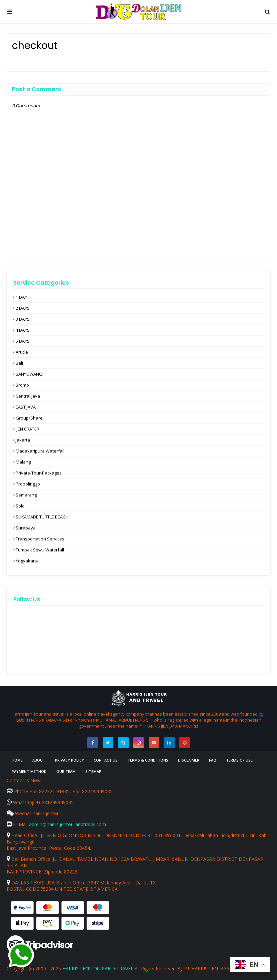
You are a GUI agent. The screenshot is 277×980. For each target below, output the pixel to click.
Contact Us (106, 760)
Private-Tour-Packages (39, 473)
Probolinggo (28, 484)
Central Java (28, 396)
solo (20, 506)
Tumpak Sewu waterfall (40, 550)
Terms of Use (239, 760)
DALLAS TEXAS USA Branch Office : (47, 883)
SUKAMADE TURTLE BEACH (42, 517)
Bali (19, 363)
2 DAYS (23, 308)
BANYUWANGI (29, 374)
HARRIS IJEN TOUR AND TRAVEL (98, 969)
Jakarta (23, 440)
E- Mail (18, 824)
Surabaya (26, 528)
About (39, 760)
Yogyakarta (27, 561)
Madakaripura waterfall (40, 451)
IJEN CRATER (27, 429)
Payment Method (29, 771)
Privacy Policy (69, 760)
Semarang (26, 495)
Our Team (66, 771)
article (22, 352)
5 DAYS (23, 341)
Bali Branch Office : (30, 859)
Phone (18, 791)
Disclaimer (189, 760)
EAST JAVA (26, 407)
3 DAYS (23, 319)
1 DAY (21, 297)
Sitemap (93, 771)
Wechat (20, 813)
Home (17, 760)
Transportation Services (40, 539)
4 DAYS (23, 330)
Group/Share (29, 418)
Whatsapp (21, 802)
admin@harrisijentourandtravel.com (67, 824)
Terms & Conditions (148, 760)
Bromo (22, 385)
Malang (23, 462)
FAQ (213, 760)
